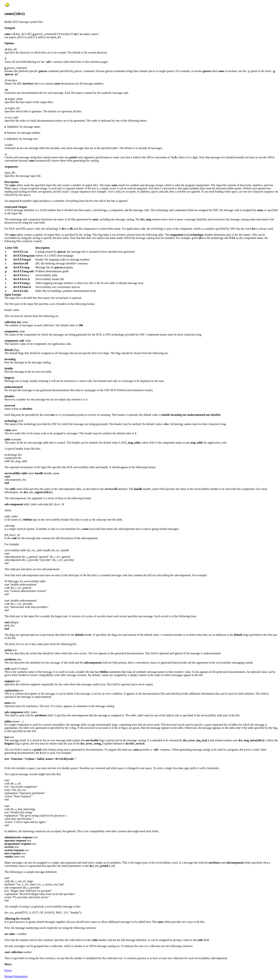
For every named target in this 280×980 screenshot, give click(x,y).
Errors (8, 970)
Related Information (16, 976)
